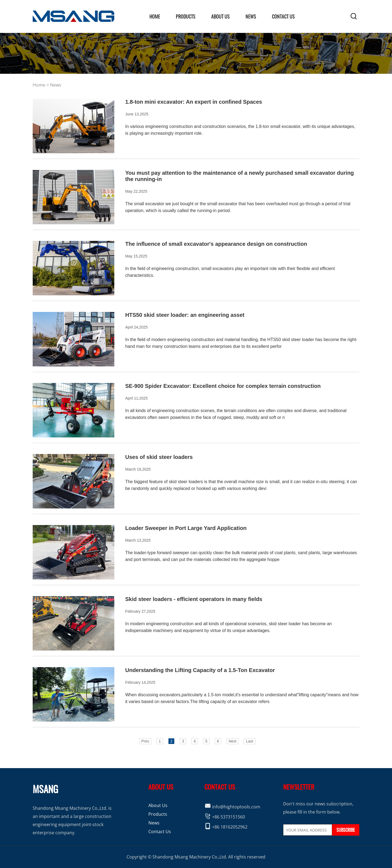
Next (233, 741)
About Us (158, 805)
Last (249, 741)
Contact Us (283, 16)
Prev (145, 741)
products (186, 16)
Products (158, 814)
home (155, 16)
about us (220, 16)
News (251, 16)
